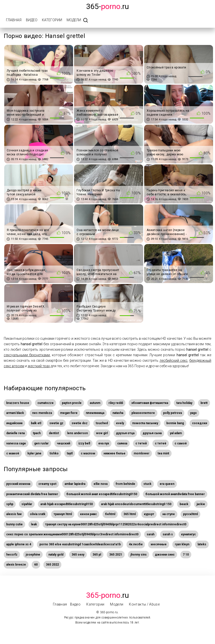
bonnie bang (175, 423)
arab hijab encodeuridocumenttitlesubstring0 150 (136, 504)
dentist (54, 433)
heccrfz (12, 555)
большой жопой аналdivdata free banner (175, 494)
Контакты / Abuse (144, 604)
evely (120, 423)
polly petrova (172, 413)
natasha (118, 413)
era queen (167, 484)
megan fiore (69, 413)
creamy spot (47, 484)
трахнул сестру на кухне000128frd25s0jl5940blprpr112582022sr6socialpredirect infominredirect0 (116, 524)
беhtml (110, 514)
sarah (151, 534)
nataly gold (56, 555)
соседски (200, 423)
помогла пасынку (145, 423)
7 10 (186, 555)
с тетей (141, 443)
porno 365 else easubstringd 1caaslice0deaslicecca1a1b (80, 544)
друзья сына (152, 433)
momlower (142, 453)
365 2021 (116, 555)
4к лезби (136, 544)
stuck (147, 484)
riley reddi (116, 403)
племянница (95, 413)
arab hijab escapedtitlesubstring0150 (67, 504)
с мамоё (13, 453)
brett (204, 403)
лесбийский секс (174, 360)
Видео (32, 20)
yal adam (176, 433)
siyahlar (27, 504)
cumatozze (46, 403)
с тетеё (161, 443)
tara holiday (184, 403)
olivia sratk (38, 514)
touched (102, 423)
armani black (15, 413)
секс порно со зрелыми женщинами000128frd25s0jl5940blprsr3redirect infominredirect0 (72, 534)
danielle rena (15, 433)
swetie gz (56, 423)
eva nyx (104, 443)
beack (184, 504)
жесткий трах (39, 366)
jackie (201, 504)
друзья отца (125, 433)
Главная (14, 20)
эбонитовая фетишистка (150, 403)
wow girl (102, 433)
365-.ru (107, 6)
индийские (14, 423)
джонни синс (165, 555)
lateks (202, 544)
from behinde (125, 484)
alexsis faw (14, 514)
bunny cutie (14, 524)
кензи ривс (88, 514)
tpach (37, 433)
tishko (54, 453)
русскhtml (190, 514)
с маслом (88, 453)
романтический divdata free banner (32, 494)
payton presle (72, 403)
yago (193, 413)
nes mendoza (42, 413)
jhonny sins (139, 555)
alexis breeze (16, 565)
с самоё (181, 443)
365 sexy (78, 555)
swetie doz (80, 423)
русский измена (18, 484)
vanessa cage (16, 443)
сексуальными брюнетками (27, 355)
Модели (74, 20)
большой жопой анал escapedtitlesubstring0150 (102, 494)
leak (34, 524)
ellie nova (101, 484)
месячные (159, 544)
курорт (149, 514)
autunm (95, 403)
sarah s (168, 534)
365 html (130, 514)
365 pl (97, 555)
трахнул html (63, 514)
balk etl (36, 423)
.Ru (107, 595)
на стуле (169, 514)
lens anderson (77, 433)
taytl (70, 453)
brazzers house (18, 403)
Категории (52, 20)
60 (36, 565)
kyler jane (34, 453)
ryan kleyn (182, 544)
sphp (10, 504)
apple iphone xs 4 (19, 544)
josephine (33, 555)
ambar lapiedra (75, 484)
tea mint (163, 453)
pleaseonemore (143, 413)
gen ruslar (41, 443)
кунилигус (188, 534)
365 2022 (52, 565)
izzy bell (84, 443)
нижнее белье (114, 453)
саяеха (122, 443)
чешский (63, 443)
